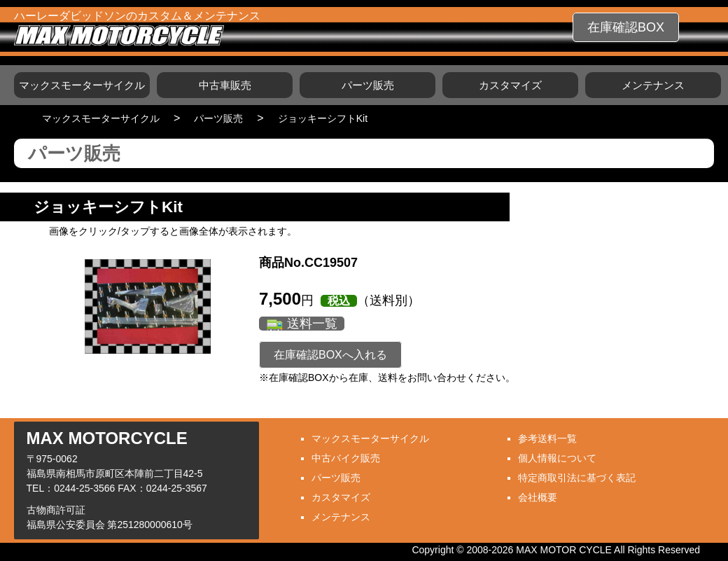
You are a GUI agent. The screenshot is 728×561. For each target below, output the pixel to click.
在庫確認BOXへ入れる (330, 355)
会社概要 (538, 497)
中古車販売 (225, 85)
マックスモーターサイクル (82, 85)
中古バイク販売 (346, 458)
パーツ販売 (368, 85)
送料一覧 (312, 324)
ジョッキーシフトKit (323, 118)
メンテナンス (653, 85)
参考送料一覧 (547, 438)
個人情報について (557, 458)
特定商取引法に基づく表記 (577, 478)
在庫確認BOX (626, 27)
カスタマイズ (510, 85)
